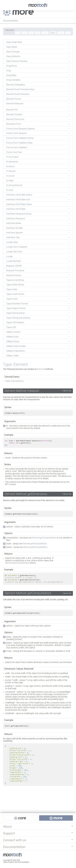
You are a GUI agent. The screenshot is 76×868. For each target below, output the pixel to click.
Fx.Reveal (11, 171)
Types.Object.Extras (16, 308)
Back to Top (67, 391)
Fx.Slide (10, 181)
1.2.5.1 (61, 33)
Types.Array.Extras (15, 280)
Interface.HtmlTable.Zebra (19, 204)
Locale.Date (12, 242)
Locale (9, 256)
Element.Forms (14, 99)
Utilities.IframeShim (15, 351)
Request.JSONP (14, 266)
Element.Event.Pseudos (18, 94)
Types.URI (11, 327)
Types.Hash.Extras (15, 294)
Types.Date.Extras (15, 285)
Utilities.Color (12, 337)
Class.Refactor (13, 56)
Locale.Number (14, 261)
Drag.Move (11, 66)
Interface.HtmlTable (16, 209)
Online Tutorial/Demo (14, 381)
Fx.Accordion (12, 157)
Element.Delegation (16, 85)
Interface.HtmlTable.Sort (18, 199)
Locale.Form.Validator (17, 247)
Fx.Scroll (10, 176)
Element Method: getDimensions (26, 494)
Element (41, 369)
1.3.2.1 (53, 33)
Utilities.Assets (13, 332)
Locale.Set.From (14, 252)
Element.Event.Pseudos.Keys (20, 89)
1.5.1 (31, 33)
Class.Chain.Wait (14, 42)
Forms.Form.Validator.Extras (20, 138)
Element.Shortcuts (15, 119)
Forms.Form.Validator (17, 147)
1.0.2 (68, 33)
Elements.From (14, 124)
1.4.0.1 (45, 33)
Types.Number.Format (17, 303)
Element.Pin (12, 110)
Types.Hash (12, 299)
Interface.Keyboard (15, 218)
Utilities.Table (12, 356)
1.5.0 (38, 33)
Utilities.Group (13, 341)
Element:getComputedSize (44, 538)
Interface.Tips (13, 237)
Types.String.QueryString (18, 318)
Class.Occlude (13, 52)
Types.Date (12, 289)
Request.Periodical (15, 270)
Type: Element (15, 364)
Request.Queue (14, 275)
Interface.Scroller (15, 228)
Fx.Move (10, 166)
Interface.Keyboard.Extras (19, 214)
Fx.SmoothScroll (14, 185)
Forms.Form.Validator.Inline (19, 143)
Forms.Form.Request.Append (20, 129)
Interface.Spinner (14, 233)
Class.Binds (12, 47)
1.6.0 (18, 33)
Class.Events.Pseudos (17, 61)
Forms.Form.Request (17, 133)
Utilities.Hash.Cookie (16, 346)
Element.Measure (15, 104)
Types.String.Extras (15, 313)
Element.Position (14, 114)
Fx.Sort (10, 190)
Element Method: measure (22, 391)
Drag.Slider (11, 75)
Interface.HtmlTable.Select (19, 195)
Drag (8, 70)
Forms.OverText (14, 152)
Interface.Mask (14, 223)
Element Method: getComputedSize (28, 593)
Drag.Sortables (13, 80)
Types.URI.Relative (15, 322)
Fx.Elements (12, 162)
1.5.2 (24, 33)
